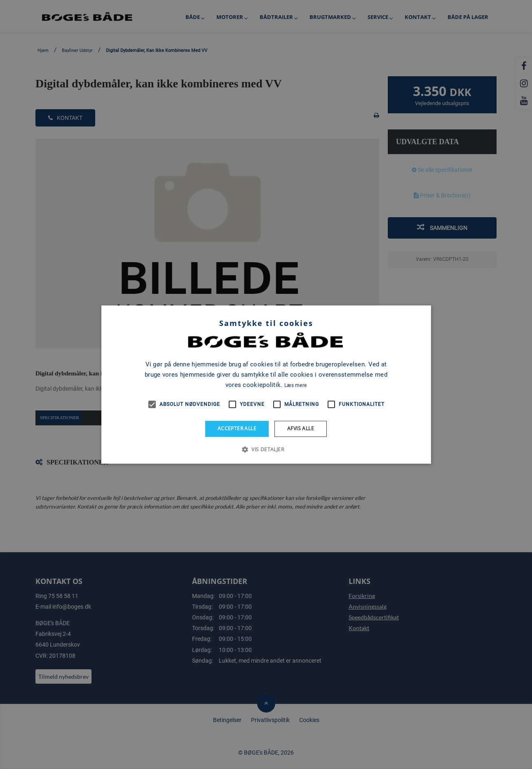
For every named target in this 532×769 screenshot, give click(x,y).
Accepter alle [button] (237, 428)
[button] (266, 449)
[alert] (266, 384)
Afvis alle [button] (301, 428)
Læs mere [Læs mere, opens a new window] (295, 385)
